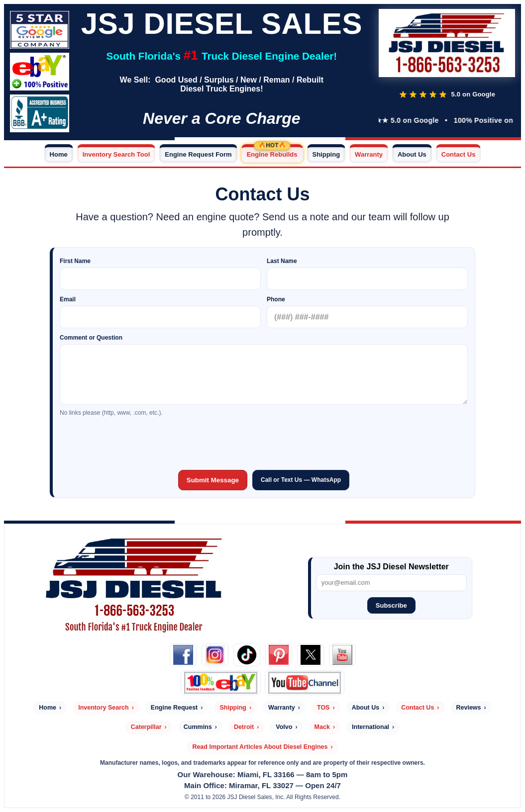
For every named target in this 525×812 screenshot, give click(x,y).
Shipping (326, 154)
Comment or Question (91, 338)
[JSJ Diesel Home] (447, 44)
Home (59, 154)
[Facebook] (183, 655)
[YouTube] (342, 655)
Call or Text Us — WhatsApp (301, 480)
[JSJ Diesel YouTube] (305, 683)
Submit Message (213, 480)
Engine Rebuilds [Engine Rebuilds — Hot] (272, 154)
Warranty (369, 154)
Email (68, 299)
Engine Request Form (198, 154)
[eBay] (221, 683)
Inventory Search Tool (116, 154)
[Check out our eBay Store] (40, 70)
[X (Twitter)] (311, 655)
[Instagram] (215, 655)
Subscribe (391, 605)
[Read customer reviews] (447, 94)
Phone (276, 299)
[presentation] (264, 442)
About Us (412, 154)
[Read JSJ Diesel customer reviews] (40, 28)
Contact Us (459, 154)
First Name (75, 261)
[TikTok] (247, 655)
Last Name (282, 261)
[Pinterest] (279, 655)
